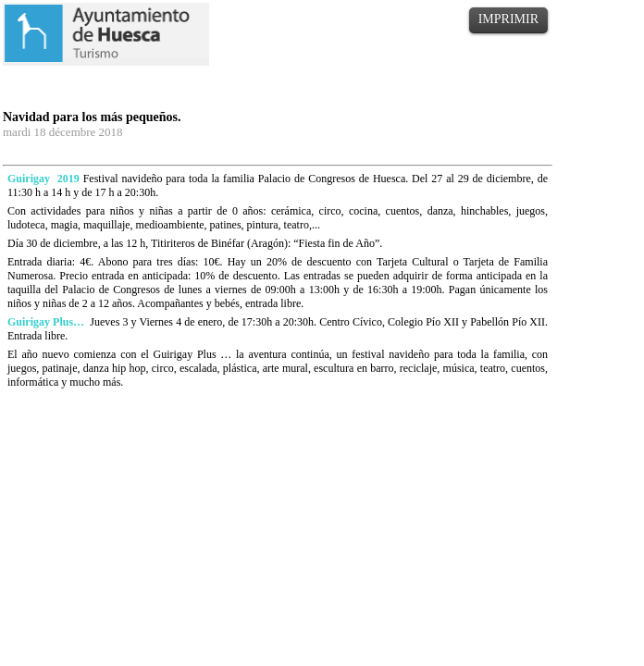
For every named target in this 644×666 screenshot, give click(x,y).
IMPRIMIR (508, 19)
